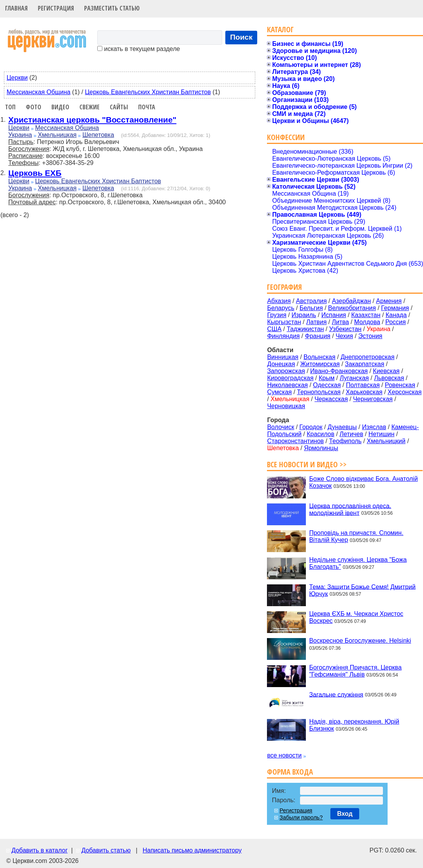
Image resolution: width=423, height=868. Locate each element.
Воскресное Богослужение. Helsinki (360, 641)
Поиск (241, 37)
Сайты (119, 107)
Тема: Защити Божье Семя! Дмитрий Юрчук (362, 590)
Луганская (354, 378)
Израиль (304, 315)
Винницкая (283, 357)
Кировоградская (290, 378)
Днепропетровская (367, 357)
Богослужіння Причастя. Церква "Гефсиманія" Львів (355, 671)
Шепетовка (98, 135)
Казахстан (366, 315)
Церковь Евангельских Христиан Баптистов (148, 92)
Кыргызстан (284, 322)
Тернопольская (319, 392)
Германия (395, 308)
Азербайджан (351, 301)
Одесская (327, 385)
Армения (389, 301)
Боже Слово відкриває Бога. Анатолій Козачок (363, 482)
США (274, 329)
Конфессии (286, 137)
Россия (395, 322)
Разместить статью (112, 8)
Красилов (320, 434)
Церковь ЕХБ (35, 173)
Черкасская (331, 399)
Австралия (312, 301)
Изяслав (374, 427)
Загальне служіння (336, 694)
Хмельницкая (57, 135)
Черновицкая (286, 406)
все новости (284, 755)
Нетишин (382, 434)
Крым (327, 378)
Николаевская (287, 385)
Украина (20, 135)
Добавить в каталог (39, 850)
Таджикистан (305, 329)
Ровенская (400, 385)
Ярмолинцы (321, 448)
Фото (33, 107)
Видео (60, 107)
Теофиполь (345, 441)
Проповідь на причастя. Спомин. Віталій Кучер (356, 536)
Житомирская (320, 364)
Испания (334, 315)
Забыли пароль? (301, 817)
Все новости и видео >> (307, 464)
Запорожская (286, 371)
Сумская (279, 392)
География (284, 287)
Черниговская (373, 399)
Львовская (389, 378)
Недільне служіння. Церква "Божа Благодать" (358, 563)
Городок (311, 427)
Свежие (90, 107)
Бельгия (311, 308)
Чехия (344, 336)
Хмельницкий (386, 441)
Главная (16, 8)
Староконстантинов (295, 441)
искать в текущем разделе (139, 49)
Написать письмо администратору (192, 850)
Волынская (319, 357)
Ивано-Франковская (339, 371)
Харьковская (364, 392)
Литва (341, 322)
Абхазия (279, 301)
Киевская (386, 371)
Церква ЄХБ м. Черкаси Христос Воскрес (356, 617)
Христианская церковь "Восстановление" (92, 120)
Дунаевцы (342, 427)
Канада (396, 315)
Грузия (276, 315)
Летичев (352, 434)
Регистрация (56, 8)
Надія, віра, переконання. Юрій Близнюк (354, 725)
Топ (10, 107)
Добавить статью (106, 850)
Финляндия (283, 336)
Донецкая (281, 364)
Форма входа (290, 772)
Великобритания (352, 308)
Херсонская (405, 392)
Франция (318, 336)
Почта (147, 107)
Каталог (280, 29)
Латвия (316, 322)
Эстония (370, 336)
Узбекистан (345, 329)
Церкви (17, 78)
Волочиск (281, 427)
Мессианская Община (39, 92)
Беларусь (281, 308)
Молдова (367, 322)
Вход (345, 814)
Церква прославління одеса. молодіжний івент (350, 509)
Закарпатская (364, 364)
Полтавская (363, 385)
